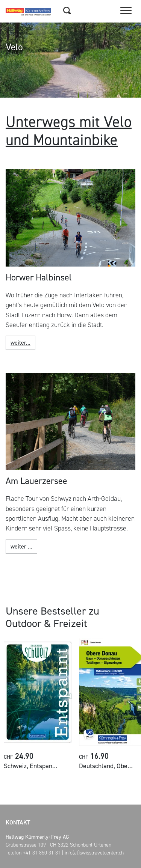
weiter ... (21, 546)
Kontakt (18, 822)
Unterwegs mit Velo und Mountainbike (69, 131)
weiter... (20, 343)
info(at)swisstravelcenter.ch (94, 853)
